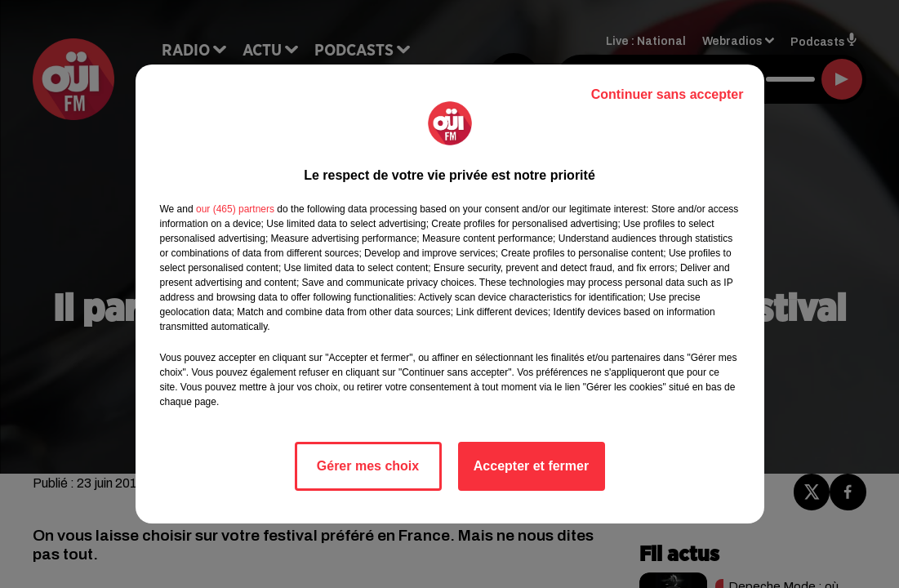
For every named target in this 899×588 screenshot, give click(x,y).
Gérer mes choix (368, 466)
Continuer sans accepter (668, 94)
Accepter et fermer (531, 466)
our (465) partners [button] (235, 209)
